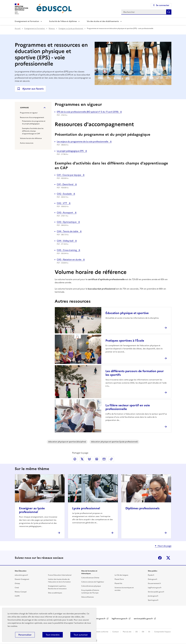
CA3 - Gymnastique (67, 222)
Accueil (18, 28)
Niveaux (52, 28)
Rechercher (169, 12)
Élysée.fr (151, 575)
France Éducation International (60, 575)
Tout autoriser (81, 635)
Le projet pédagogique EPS (70, 151)
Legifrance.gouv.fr (155, 588)
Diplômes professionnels (142, 508)
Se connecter (163, 5)
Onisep (17, 583)
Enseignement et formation (27, 21)
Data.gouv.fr (153, 579)
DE (137, 632)
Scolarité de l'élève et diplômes (63, 21)
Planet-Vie (118, 583)
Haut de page (165, 546)
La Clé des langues (121, 575)
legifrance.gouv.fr (120, 619)
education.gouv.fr (21, 575)
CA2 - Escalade (64, 194)
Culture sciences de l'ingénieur (93, 582)
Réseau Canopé (21, 592)
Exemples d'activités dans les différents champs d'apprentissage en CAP (33, 131)
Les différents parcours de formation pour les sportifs (135, 373)
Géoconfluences (88, 597)
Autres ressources (27, 143)
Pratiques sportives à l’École (125, 341)
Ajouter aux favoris (33, 89)
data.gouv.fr (100, 619)
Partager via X (82, 459)
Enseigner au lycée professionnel (71, 28)
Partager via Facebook (75, 459)
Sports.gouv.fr (153, 600)
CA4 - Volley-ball (65, 241)
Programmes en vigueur (29, 113)
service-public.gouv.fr (144, 619)
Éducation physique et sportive (127, 313)
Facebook (160, 558)
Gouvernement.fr (154, 583)
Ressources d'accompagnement (32, 117)
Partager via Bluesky (89, 459)
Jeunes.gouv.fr (153, 596)
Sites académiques (55, 593)
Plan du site (127, 632)
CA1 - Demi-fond (65, 184)
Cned (17, 588)
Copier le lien (111, 459)
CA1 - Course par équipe (69, 175)
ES (149, 632)
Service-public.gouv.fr (156, 592)
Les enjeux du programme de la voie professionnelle (83, 141)
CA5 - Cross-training (67, 250)
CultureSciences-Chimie (90, 578)
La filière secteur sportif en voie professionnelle (128, 407)
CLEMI (17, 596)
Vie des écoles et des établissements (103, 21)
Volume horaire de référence (31, 138)
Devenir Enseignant (22, 579)
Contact (116, 632)
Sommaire (24, 108)
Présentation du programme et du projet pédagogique (34, 122)
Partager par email (104, 459)
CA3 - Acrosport (65, 212)
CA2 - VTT (63, 203)
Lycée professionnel (86, 508)
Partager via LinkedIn (97, 459)
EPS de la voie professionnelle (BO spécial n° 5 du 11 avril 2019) (88, 112)
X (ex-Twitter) (168, 558)
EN (143, 632)
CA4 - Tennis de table (68, 231)
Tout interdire (53, 635)
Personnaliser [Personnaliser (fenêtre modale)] (25, 635)
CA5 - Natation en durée (69, 259)
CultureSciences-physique (91, 586)
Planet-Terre (119, 579)
